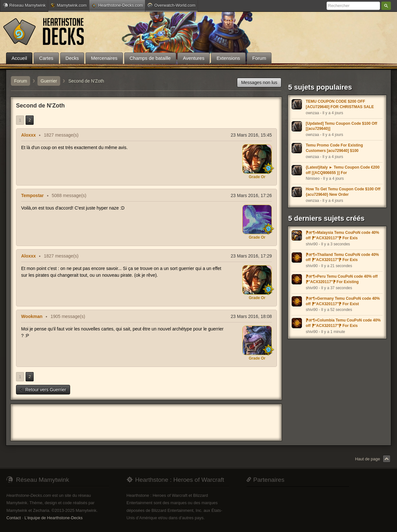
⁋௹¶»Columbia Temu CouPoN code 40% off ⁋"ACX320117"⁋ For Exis (343, 323)
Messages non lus (259, 83)
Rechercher (386, 6)
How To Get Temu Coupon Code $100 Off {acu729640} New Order (343, 192)
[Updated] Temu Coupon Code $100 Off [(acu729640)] (341, 126)
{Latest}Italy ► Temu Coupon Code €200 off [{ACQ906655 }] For (343, 170)
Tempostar (32, 195)
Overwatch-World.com (171, 5)
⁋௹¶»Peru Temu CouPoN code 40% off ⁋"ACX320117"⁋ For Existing (342, 279)
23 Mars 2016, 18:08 (251, 316)
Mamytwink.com (69, 5)
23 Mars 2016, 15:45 (251, 135)
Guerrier (49, 81)
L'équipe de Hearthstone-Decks (53, 518)
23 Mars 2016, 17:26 (251, 195)
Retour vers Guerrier (42, 390)
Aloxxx (28, 135)
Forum (20, 81)
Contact (14, 518)
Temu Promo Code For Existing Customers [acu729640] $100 (334, 148)
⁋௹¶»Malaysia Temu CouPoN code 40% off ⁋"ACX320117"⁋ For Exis (342, 235)
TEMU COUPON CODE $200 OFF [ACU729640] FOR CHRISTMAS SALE (340, 104)
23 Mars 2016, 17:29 (251, 256)
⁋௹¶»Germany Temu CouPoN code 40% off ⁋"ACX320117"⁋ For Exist (343, 301)
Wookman (32, 316)
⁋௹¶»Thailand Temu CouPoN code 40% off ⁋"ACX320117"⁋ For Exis (342, 257)
